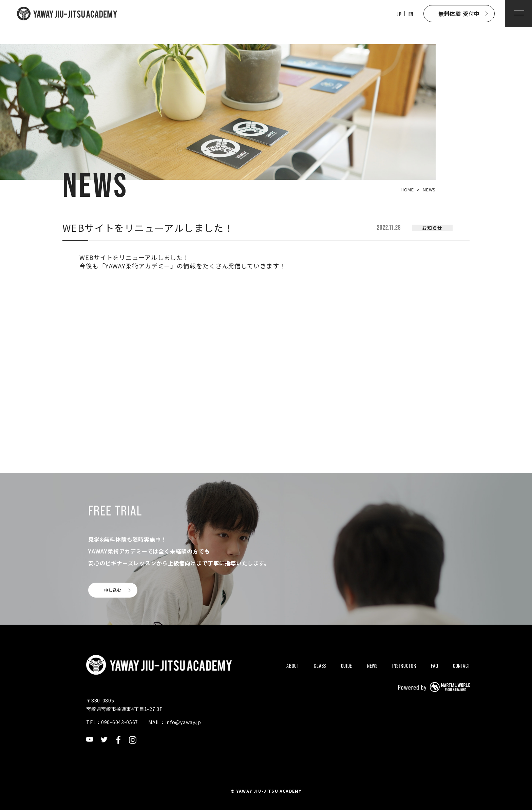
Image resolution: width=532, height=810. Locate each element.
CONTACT (462, 666)
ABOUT (293, 666)
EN (411, 14)
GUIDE (347, 666)
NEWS (372, 666)
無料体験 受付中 (459, 14)
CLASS (320, 666)
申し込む (113, 590)
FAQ (434, 666)
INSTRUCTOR (404, 666)
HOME (407, 190)
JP (399, 14)
